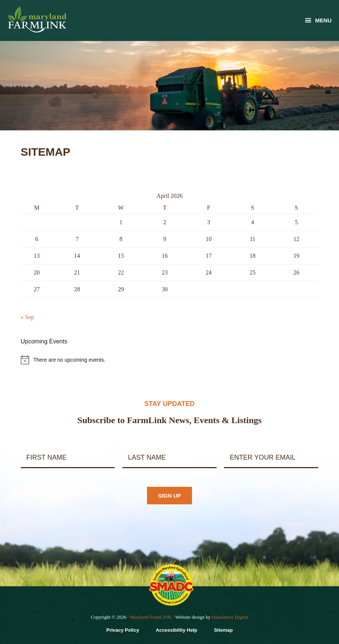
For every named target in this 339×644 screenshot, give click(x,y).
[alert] (170, 360)
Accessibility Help (177, 630)
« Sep (28, 317)
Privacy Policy (122, 630)
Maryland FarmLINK (151, 617)
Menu (323, 20)
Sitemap (223, 630)
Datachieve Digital (230, 617)
